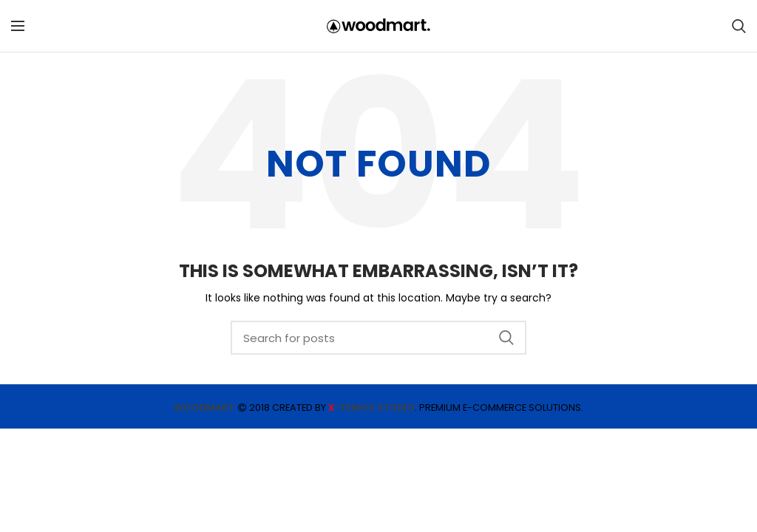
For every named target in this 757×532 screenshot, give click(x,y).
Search (506, 338)
